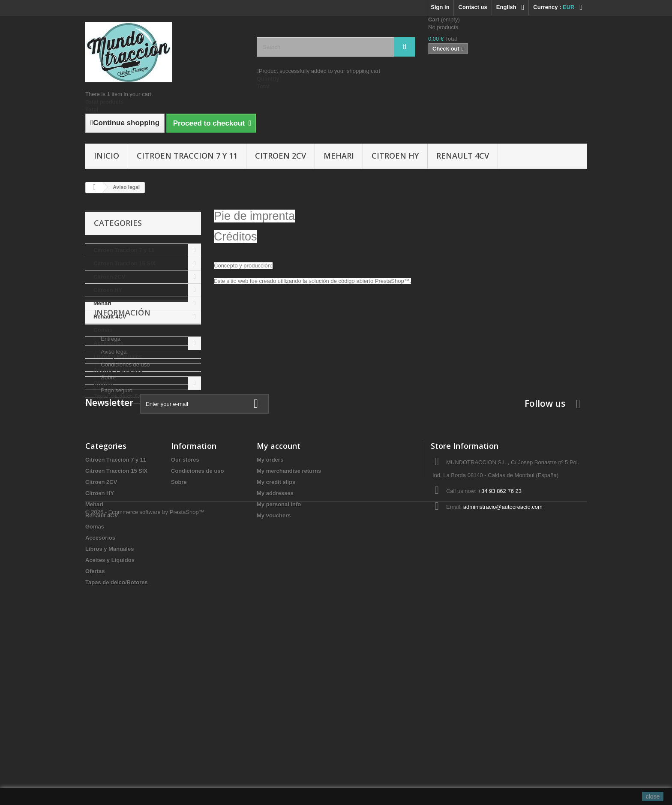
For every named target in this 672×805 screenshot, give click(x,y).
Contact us (473, 7)
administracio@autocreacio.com (503, 675)
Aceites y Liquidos (118, 370)
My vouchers (274, 684)
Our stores (113, 516)
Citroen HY (395, 156)
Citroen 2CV (280, 156)
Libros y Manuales (118, 356)
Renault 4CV (463, 156)
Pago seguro (116, 503)
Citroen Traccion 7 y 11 (187, 156)
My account (279, 614)
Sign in (440, 7)
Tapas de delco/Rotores (125, 396)
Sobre (108, 491)
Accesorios (108, 343)
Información (122, 429)
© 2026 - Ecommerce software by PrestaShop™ (145, 782)
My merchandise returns (289, 639)
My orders (270, 628)
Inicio (106, 156)
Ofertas (103, 383)
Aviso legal (114, 465)
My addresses (275, 662)
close (653, 796)
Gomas (103, 330)
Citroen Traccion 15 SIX (124, 263)
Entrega (110, 452)
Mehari (339, 156)
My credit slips (276, 650)
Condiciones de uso (125, 478)
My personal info (279, 673)
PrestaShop (390, 281)
